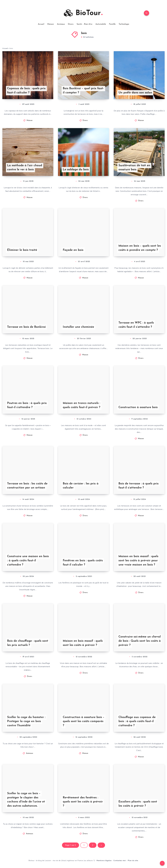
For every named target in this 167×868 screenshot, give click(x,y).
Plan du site (133, 861)
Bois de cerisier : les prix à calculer (81, 486)
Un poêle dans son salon (135, 93)
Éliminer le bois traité (22, 250)
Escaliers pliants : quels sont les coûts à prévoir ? (138, 804)
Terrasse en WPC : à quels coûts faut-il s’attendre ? (136, 325)
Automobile (101, 24)
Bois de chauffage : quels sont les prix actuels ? (28, 643)
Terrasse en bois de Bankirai (26, 327)
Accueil (41, 24)
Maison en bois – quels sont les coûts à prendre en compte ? (140, 248)
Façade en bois (73, 250)
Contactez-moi (120, 861)
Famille (112, 24)
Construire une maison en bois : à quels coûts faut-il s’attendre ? (28, 561)
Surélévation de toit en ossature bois (134, 168)
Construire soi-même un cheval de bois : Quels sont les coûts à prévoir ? (140, 641)
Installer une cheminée (78, 327)
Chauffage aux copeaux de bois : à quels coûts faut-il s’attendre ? (137, 721)
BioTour (83, 13)
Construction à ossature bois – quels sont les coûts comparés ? (84, 721)
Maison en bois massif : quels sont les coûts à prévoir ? (83, 643)
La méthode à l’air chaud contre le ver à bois (25, 168)
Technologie (124, 24)
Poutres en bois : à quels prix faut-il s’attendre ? (27, 405)
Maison (51, 24)
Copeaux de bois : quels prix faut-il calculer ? (26, 91)
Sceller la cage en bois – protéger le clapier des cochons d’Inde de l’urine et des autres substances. (26, 800)
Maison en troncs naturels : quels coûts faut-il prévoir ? (82, 405)
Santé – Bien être (84, 24)
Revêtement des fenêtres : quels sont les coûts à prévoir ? (83, 802)
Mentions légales (104, 861)
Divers (71, 24)
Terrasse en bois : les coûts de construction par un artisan (27, 486)
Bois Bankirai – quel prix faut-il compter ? (83, 91)
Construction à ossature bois (138, 407)
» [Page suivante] (101, 845)
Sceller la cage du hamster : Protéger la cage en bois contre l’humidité (26, 721)
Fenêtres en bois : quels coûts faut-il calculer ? (83, 563)
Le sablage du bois (76, 170)
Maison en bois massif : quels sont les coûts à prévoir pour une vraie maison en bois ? (138, 561)
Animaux (61, 24)
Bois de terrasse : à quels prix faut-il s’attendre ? (139, 486)
